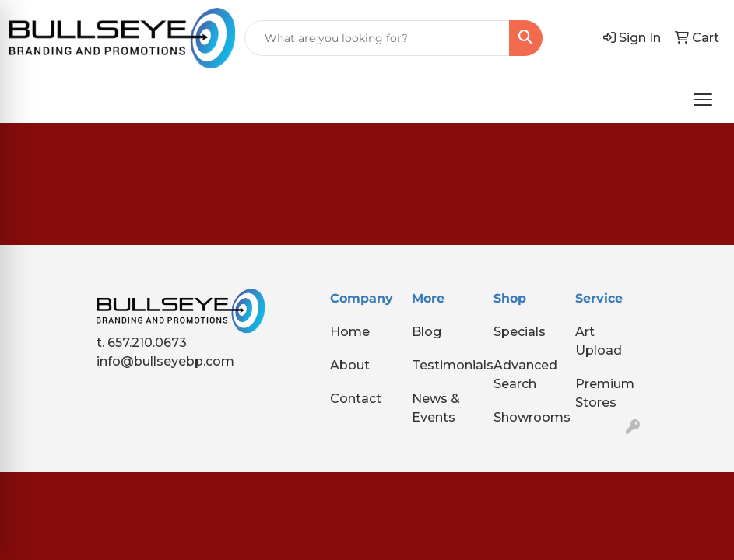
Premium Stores (605, 393)
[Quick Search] (377, 38)
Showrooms (525, 417)
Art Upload (599, 341)
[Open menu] (703, 100)
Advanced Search (525, 374)
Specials (520, 332)
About (350, 365)
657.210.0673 (147, 343)
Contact (356, 399)
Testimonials (443, 365)
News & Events (436, 408)
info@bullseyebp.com (165, 361)
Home (350, 332)
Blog (427, 332)
